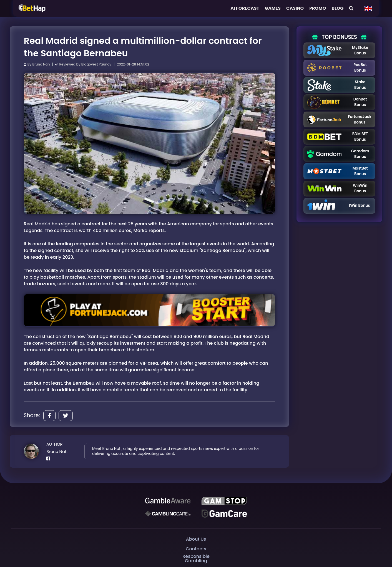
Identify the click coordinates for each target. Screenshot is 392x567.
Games (273, 8)
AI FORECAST (245, 8)
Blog (337, 8)
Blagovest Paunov (96, 64)
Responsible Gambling (196, 559)
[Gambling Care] (168, 513)
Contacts (196, 549)
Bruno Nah (41, 64)
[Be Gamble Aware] (168, 501)
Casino (295, 8)
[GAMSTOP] (224, 501)
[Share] (49, 416)
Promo (318, 8)
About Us (196, 539)
